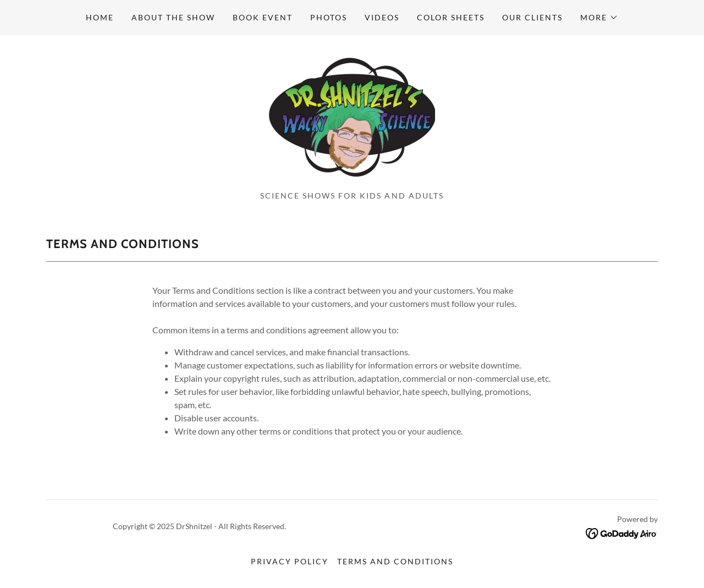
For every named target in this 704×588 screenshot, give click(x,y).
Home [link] (100, 17)
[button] (599, 18)
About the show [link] (173, 17)
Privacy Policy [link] (290, 561)
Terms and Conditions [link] (395, 561)
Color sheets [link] (451, 17)
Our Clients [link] (532, 17)
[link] (352, 116)
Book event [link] (263, 17)
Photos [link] (329, 17)
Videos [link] (382, 17)
